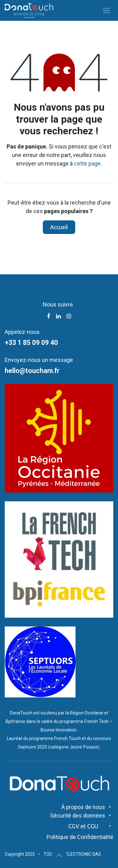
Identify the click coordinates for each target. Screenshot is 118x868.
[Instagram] (69, 316)
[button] (59, 855)
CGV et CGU (83, 826)
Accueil (59, 227)
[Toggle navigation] (107, 11)
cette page (87, 163)
